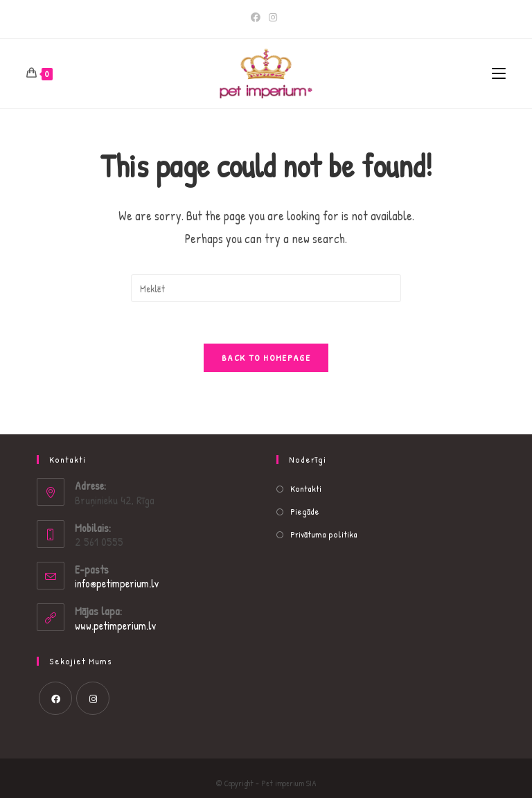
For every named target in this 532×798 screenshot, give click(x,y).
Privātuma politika (324, 534)
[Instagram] (273, 17)
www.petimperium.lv (115, 626)
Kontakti (306, 488)
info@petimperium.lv (117, 583)
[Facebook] (258, 17)
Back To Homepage (266, 357)
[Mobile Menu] (499, 73)
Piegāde (305, 511)
